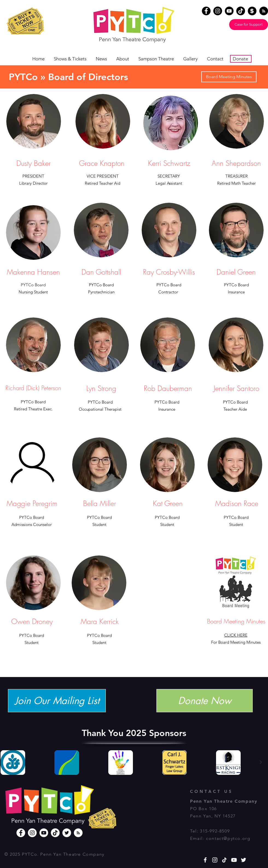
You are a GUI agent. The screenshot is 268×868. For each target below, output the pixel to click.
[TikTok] (241, 11)
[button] (125, 59)
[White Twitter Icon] (244, 860)
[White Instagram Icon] (215, 860)
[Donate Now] (205, 701)
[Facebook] (206, 11)
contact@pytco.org (228, 838)
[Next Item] (261, 762)
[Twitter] (67, 833)
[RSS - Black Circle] (264, 11)
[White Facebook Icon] (205, 860)
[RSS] (78, 833)
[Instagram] (218, 11)
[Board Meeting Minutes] (229, 77)
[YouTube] (229, 11)
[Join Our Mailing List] (57, 701)
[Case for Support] (249, 25)
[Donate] (252, 11)
